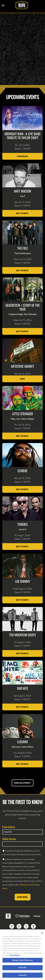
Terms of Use (25, 885)
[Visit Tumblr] (33, 926)
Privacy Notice (15, 956)
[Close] (42, 934)
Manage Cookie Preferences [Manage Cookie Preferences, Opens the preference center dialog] (22, 961)
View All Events (23, 783)
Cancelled (22, 156)
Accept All (22, 976)
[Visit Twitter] (26, 926)
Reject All (22, 968)
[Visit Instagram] (19, 926)
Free (22, 379)
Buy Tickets (22, 213)
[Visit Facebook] (12, 926)
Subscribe (23, 897)
